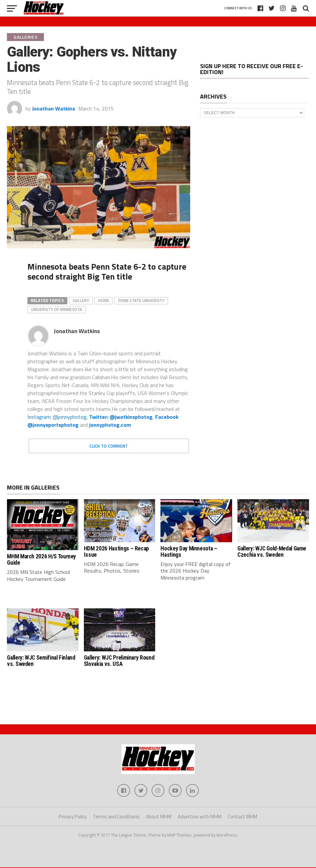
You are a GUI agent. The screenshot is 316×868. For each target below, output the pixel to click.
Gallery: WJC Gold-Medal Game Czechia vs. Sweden (272, 552)
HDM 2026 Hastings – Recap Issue (116, 552)
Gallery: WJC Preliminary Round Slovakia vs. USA (119, 661)
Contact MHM (243, 817)
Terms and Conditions (116, 817)
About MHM (159, 817)
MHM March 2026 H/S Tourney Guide (41, 560)
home (104, 300)
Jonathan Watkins (53, 108)
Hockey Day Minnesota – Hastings (189, 552)
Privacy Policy (73, 817)
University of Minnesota (57, 309)
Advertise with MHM (200, 817)
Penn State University (141, 300)
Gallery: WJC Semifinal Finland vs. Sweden (41, 661)
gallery (81, 300)
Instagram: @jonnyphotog (57, 417)
